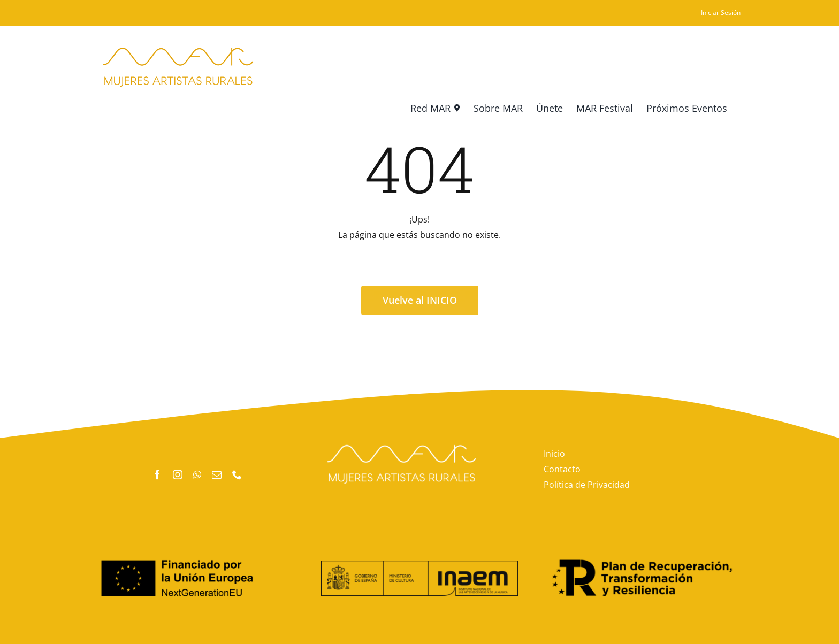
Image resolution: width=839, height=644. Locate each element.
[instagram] (178, 474)
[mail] (217, 474)
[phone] (237, 474)
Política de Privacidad (587, 485)
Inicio (554, 454)
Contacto (562, 469)
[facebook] (157, 474)
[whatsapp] (197, 474)
